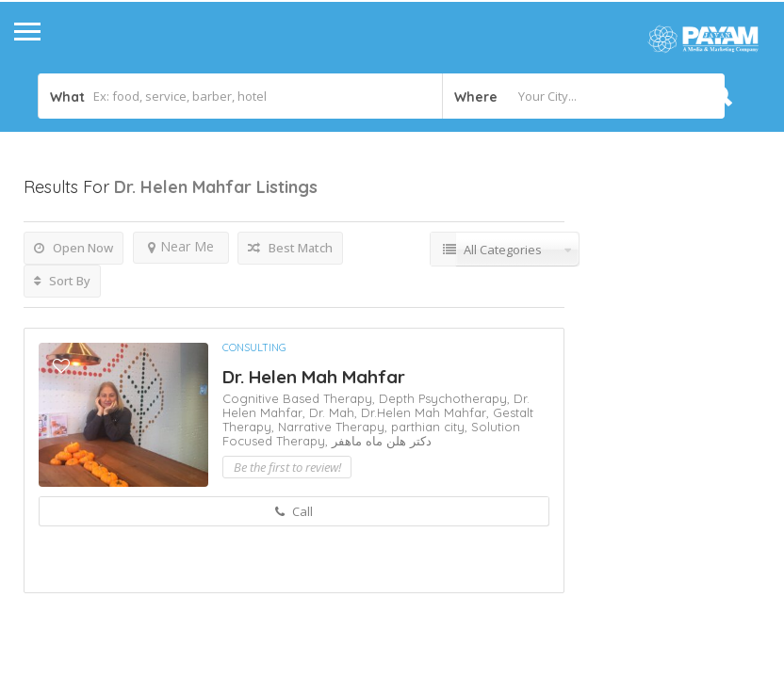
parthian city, (431, 427)
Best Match (290, 248)
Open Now (73, 248)
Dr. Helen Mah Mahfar (314, 377)
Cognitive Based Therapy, (301, 398)
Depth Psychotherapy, (446, 398)
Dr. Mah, (335, 412)
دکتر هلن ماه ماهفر (382, 441)
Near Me (181, 246)
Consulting (254, 347)
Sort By (62, 281)
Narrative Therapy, (335, 427)
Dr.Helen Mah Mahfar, (427, 412)
